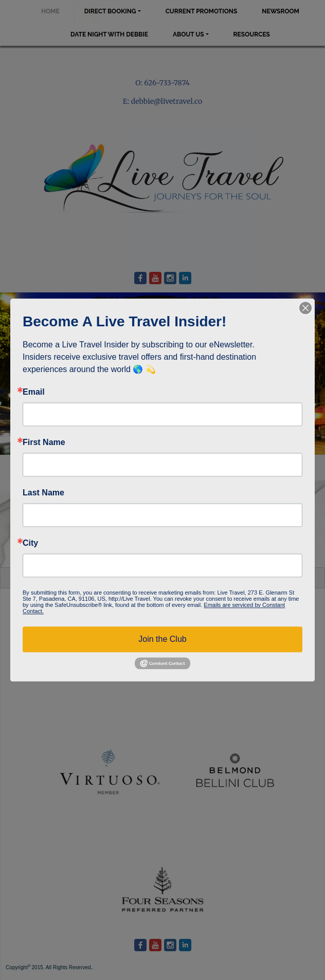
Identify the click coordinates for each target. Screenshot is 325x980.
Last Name (43, 493)
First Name (44, 442)
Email (34, 392)
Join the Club (162, 639)
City (30, 543)
